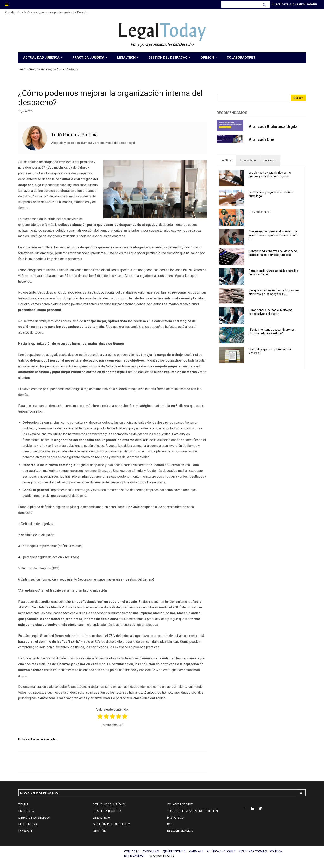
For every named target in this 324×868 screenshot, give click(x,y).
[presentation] (226, 160)
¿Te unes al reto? (260, 212)
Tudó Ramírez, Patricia (74, 135)
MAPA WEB (196, 851)
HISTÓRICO (176, 817)
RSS (170, 824)
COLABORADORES (180, 804)
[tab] (226, 160)
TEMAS (23, 804)
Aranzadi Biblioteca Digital (274, 126)
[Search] (265, 5)
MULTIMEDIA (28, 824)
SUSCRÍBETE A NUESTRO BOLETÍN (192, 811)
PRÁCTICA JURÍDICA (107, 811)
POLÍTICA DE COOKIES (221, 851)
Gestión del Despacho (45, 69)
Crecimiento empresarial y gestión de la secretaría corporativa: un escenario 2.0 (273, 235)
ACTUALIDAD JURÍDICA (109, 804)
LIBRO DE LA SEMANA (34, 817)
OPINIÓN (99, 831)
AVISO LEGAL (151, 851)
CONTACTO (132, 851)
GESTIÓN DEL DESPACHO (111, 824)
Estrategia (71, 69)
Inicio (22, 69)
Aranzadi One (261, 139)
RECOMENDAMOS (180, 831)
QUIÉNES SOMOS (174, 851)
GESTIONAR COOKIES (253, 851)
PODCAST (25, 831)
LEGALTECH (101, 817)
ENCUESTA (26, 811)
